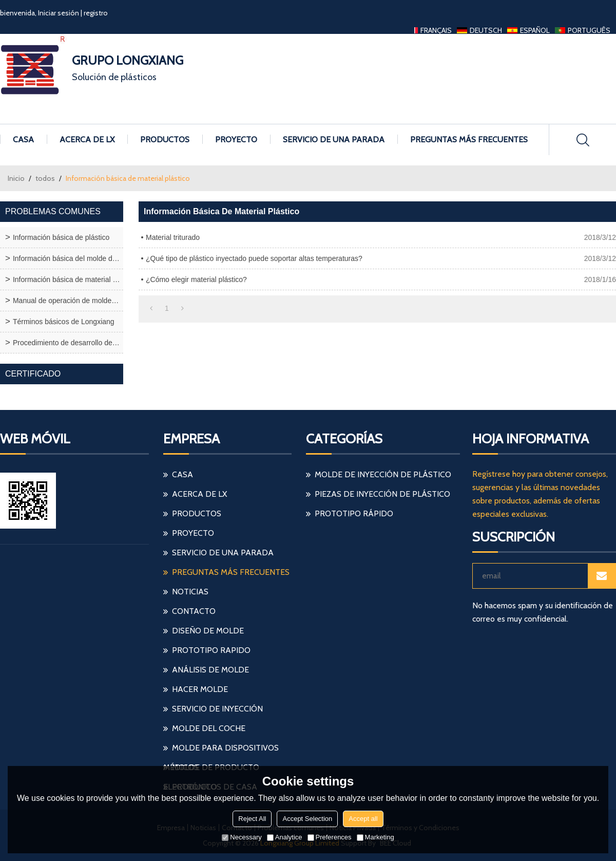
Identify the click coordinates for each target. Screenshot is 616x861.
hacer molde (200, 689)
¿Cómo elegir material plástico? (196, 279)
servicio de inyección (217, 709)
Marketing (376, 837)
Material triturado (173, 237)
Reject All (252, 819)
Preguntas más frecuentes (469, 139)
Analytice (285, 837)
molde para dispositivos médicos (221, 750)
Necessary (242, 837)
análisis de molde (210, 670)
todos (45, 178)
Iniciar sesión (59, 13)
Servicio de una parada (334, 139)
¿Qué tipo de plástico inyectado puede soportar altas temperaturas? (254, 258)
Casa (23, 139)
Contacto (194, 611)
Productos (165, 139)
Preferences (330, 837)
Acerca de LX (87, 139)
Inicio (16, 178)
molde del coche (209, 728)
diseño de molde (208, 631)
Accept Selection (307, 819)
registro (96, 13)
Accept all (363, 819)
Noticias (190, 592)
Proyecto (236, 139)
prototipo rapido (211, 650)
